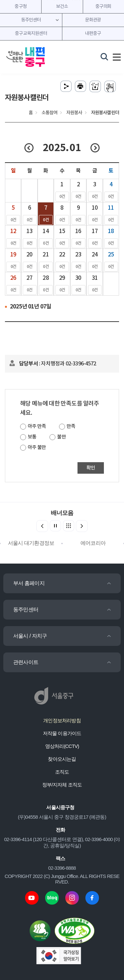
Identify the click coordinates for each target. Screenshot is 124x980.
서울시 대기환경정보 (31, 543)
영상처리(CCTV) (62, 746)
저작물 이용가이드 (62, 733)
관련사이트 (26, 662)
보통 (32, 437)
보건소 (62, 7)
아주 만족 (37, 426)
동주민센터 (26, 609)
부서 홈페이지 (29, 583)
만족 (71, 426)
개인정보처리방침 (62, 720)
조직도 (62, 772)
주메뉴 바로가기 (62, 0)
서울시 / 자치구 (30, 636)
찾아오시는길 (62, 759)
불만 (61, 437)
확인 (91, 468)
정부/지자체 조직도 (62, 785)
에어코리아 (93, 543)
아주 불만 (37, 448)
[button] (82, 526)
